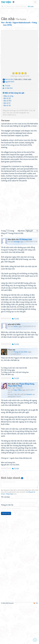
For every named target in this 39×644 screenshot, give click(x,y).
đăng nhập (9, 533)
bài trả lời (8, 118)
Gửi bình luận (6, 552)
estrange (13, 149)
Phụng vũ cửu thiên (20, 391)
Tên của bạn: (6, 536)
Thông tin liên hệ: (7, 544)
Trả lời (8, 125)
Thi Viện (6, 2)
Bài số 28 (7, 137)
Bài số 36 (7, 144)
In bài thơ (9, 127)
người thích (8, 121)
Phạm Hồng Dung (27, 423)
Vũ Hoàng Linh (26, 278)
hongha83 (22, 152)
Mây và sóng (8, 135)
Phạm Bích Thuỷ (15, 425)
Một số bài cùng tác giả (13, 132)
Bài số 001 (8, 140)
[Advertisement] (19, 31)
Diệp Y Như (18, 429)
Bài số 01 (7, 142)
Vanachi (29, 433)
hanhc (16, 365)
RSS (36, 642)
